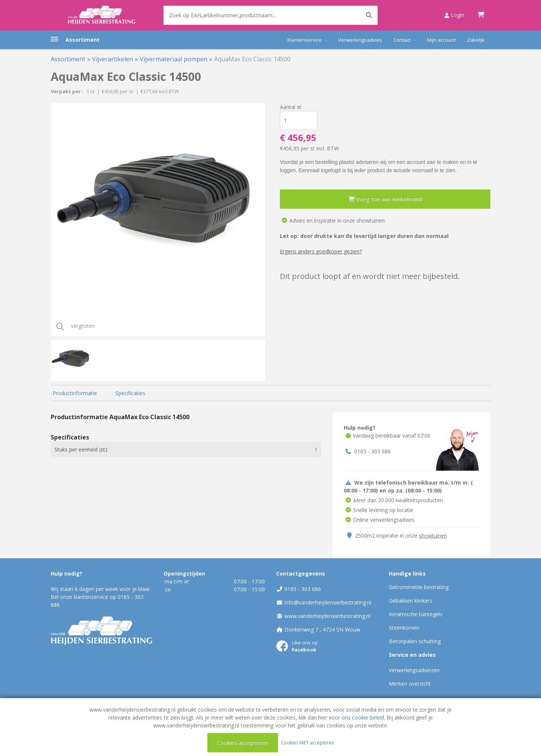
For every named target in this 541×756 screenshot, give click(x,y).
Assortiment (82, 40)
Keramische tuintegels (416, 614)
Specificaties (130, 393)
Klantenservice (305, 40)
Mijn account (441, 40)
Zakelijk (476, 40)
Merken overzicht (410, 684)
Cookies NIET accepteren (308, 742)
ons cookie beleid (363, 717)
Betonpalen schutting (415, 641)
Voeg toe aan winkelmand (385, 199)
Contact (402, 40)
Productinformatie (75, 393)
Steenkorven (404, 628)
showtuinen (433, 536)
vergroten (73, 326)
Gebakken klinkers (411, 601)
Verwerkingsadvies (360, 40)
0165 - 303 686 (373, 451)
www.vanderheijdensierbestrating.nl (327, 616)
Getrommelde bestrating (419, 587)
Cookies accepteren (243, 742)
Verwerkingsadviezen (414, 670)
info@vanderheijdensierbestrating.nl (328, 602)
